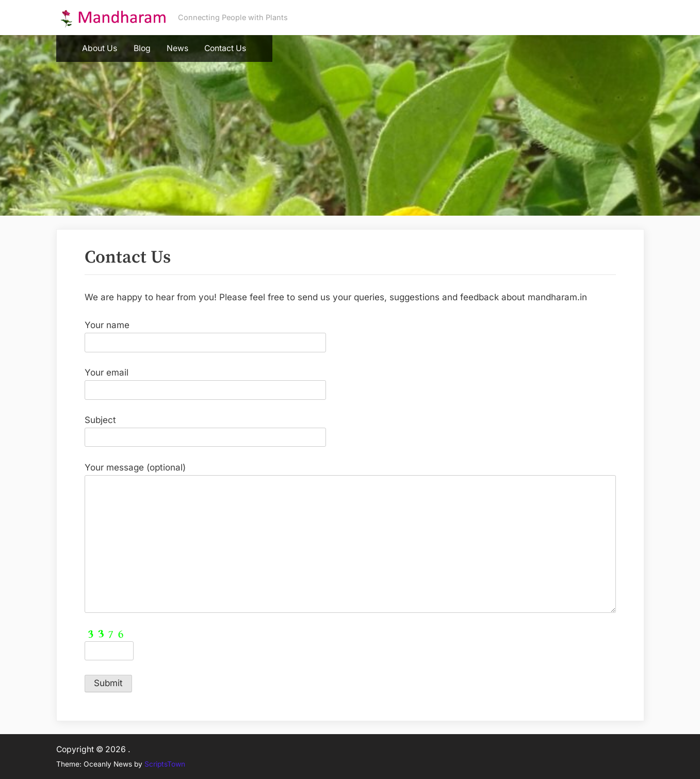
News (177, 48)
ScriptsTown (165, 764)
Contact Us (225, 48)
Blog (142, 48)
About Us (100, 48)
